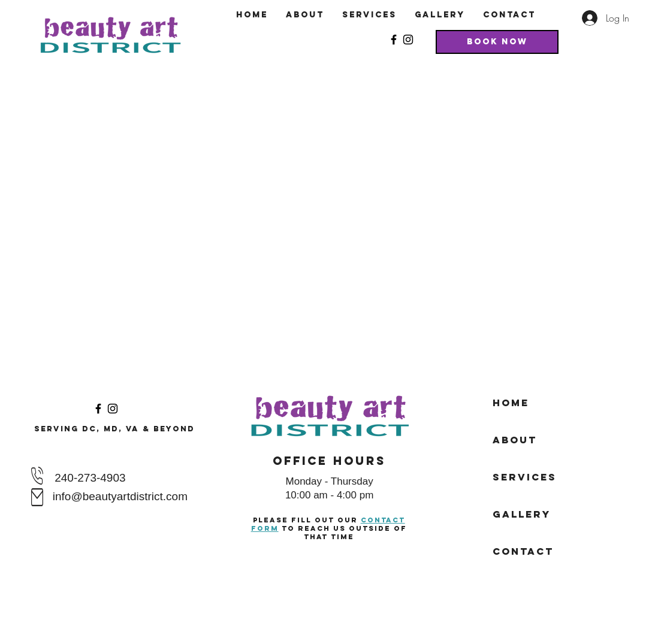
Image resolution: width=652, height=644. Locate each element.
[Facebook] (394, 40)
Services (525, 477)
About (515, 440)
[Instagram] (408, 40)
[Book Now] (497, 42)
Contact (523, 551)
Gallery (522, 514)
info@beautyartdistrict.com (120, 496)
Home (511, 403)
